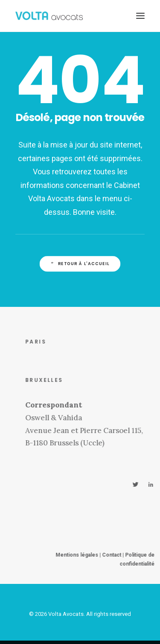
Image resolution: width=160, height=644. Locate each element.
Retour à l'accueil (80, 264)
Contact (121, 555)
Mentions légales (86, 555)
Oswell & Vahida (63, 418)
